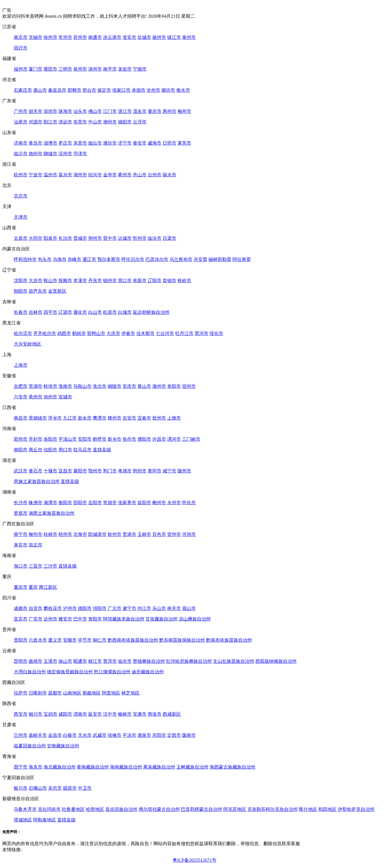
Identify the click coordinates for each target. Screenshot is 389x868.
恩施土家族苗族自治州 (37, 481)
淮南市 (65, 386)
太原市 (21, 238)
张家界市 (127, 503)
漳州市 (95, 69)
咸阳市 (65, 714)
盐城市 (144, 37)
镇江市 (174, 37)
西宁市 (21, 767)
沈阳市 (21, 281)
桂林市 (50, 534)
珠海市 (65, 111)
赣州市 (114, 418)
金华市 (110, 175)
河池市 (189, 534)
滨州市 (65, 154)
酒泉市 (144, 735)
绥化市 (216, 333)
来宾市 (21, 545)
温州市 (50, 175)
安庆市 (129, 386)
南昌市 (21, 418)
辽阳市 (155, 281)
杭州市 (21, 175)
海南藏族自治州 (126, 767)
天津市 (21, 217)
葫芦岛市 (38, 291)
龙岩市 (125, 69)
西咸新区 (172, 714)
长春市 (21, 312)
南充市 (174, 608)
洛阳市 (50, 439)
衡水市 (183, 90)
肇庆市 (155, 111)
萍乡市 (55, 418)
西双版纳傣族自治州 (276, 661)
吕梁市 (169, 238)
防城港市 (97, 534)
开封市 (35, 439)
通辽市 (89, 259)
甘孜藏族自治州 (161, 619)
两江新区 (48, 587)
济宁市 (125, 143)
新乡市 (114, 439)
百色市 (159, 534)
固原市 (70, 788)
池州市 (50, 397)
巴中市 (80, 619)
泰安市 (140, 143)
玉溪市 (50, 661)
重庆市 (21, 587)
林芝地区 (131, 693)
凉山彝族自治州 (195, 619)
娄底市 (21, 513)
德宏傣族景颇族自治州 (70, 672)
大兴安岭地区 (27, 344)
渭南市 (80, 714)
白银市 (70, 735)
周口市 (65, 450)
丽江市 (95, 661)
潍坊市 (110, 143)
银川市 (21, 788)
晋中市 (110, 238)
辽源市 (65, 312)
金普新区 (57, 291)
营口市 (125, 281)
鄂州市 (95, 471)
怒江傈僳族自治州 (112, 672)
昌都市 (55, 693)
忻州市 (140, 238)
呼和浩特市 (25, 259)
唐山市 (40, 90)
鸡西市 (64, 333)
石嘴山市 (38, 788)
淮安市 (129, 37)
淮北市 (100, 386)
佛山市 (95, 111)
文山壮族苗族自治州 (234, 661)
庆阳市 (159, 735)
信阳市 (50, 450)
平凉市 (129, 735)
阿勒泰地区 (45, 820)
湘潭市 (50, 503)
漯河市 (174, 439)
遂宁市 (129, 608)
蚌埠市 (50, 386)
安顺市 (70, 640)
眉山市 (189, 608)
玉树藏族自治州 (192, 767)
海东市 (35, 767)
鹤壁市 (100, 439)
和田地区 (327, 809)
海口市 (21, 566)
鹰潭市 (100, 418)
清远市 (65, 122)
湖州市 (80, 175)
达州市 (50, 619)
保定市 (104, 90)
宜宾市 (21, 619)
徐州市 (50, 37)
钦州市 (114, 534)
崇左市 (35, 545)
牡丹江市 (184, 333)
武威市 (100, 735)
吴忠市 (55, 788)
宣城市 (65, 397)
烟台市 (95, 143)
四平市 (50, 312)
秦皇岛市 (57, 90)
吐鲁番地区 (73, 809)
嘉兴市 (65, 175)
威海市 (155, 143)
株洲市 (35, 503)
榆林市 (125, 714)
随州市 (184, 471)
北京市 (21, 196)
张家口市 (121, 90)
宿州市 (189, 386)
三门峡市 (191, 439)
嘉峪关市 (38, 735)
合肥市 (21, 386)
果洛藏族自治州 (159, 767)
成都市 (21, 608)
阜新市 (140, 281)
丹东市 (95, 281)
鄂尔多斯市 (109, 259)
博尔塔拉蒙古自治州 (159, 809)
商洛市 (155, 714)
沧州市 (153, 90)
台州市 (155, 175)
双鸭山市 (96, 333)
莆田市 (50, 69)
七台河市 (165, 333)
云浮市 (140, 122)
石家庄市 (23, 90)
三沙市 (50, 566)
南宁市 (21, 534)
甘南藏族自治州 (63, 746)
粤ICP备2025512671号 (194, 860)
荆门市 (110, 471)
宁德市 (140, 69)
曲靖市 (35, 661)
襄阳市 (80, 471)
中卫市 (85, 788)
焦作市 (129, 439)
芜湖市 (35, 386)
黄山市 (144, 386)
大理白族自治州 (30, 672)
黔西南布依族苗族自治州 (133, 640)
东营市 (80, 143)
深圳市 (50, 111)
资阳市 (95, 619)
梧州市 (65, 534)
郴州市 (159, 503)
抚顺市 (65, 281)
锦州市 (110, 281)
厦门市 (35, 69)
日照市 (169, 143)
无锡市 (35, 37)
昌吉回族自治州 (121, 809)
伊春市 (128, 333)
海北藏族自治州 (60, 767)
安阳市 (85, 439)
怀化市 (189, 503)
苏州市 (80, 37)
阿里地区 (111, 693)
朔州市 (95, 238)
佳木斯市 (145, 333)
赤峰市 (74, 259)
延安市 (95, 714)
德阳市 (85, 608)
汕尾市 (21, 122)
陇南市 (189, 735)
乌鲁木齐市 (25, 809)
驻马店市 (82, 450)
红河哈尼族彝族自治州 (189, 661)
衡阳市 (65, 503)
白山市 (95, 312)
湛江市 (125, 111)
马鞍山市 (82, 386)
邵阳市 (80, 503)
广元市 (114, 608)
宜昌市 (65, 471)
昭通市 (80, 661)
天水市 (85, 735)
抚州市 (159, 418)
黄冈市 (155, 471)
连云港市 (112, 37)
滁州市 (159, 386)
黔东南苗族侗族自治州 (182, 640)
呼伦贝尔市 (133, 259)
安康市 (140, 714)
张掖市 (114, 735)
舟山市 (140, 175)
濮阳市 (144, 439)
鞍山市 (50, 281)
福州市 (21, 69)
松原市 (110, 312)
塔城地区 (23, 820)
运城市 (125, 238)
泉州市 (80, 69)
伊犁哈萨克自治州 (356, 809)
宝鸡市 (50, 714)
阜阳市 (174, 386)
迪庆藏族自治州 (148, 672)
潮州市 (110, 122)
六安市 (21, 397)
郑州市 (21, 439)
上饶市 (174, 418)
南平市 (110, 69)
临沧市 (125, 661)
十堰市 (50, 471)
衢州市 (125, 175)
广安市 (35, 619)
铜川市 (35, 714)
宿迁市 (21, 48)
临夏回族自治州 (30, 746)
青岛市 (35, 143)
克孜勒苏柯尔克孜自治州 (273, 809)
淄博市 (50, 143)
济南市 (21, 143)
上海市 (21, 365)
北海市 (80, 534)
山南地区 (72, 693)
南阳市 (21, 450)
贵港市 (129, 534)
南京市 (21, 37)
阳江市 (50, 122)
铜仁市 (100, 640)
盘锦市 (169, 281)
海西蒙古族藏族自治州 (232, 767)
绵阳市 (100, 608)
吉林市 (35, 312)
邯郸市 (74, 90)
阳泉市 (50, 238)
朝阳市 (21, 291)
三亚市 (35, 566)
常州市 (65, 37)
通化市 (80, 312)
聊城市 (50, 154)
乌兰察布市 (181, 259)
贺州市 (174, 534)
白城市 (125, 312)
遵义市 (55, 640)
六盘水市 (38, 640)
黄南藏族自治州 (93, 767)
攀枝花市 (53, 608)
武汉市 (21, 471)
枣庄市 (65, 143)
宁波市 (35, 175)
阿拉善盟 (242, 259)
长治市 (65, 238)
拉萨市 (21, 693)
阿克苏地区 (235, 809)
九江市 (70, 418)
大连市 (35, 281)
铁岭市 (184, 281)
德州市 (35, 154)
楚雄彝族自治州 (149, 661)
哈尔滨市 (23, 333)
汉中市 (110, 714)
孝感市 (125, 471)
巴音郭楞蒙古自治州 (202, 809)
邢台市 (89, 90)
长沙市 (21, 503)
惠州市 (169, 111)
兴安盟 (200, 259)
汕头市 (80, 111)
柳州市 (35, 534)
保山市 (65, 661)
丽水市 (169, 175)
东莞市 (80, 122)
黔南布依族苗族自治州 (229, 640)
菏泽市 (80, 154)
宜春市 (144, 418)
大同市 (35, 238)
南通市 (95, 37)
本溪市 (80, 281)
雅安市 (65, 619)
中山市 (95, 122)
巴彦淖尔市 (157, 259)
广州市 (21, 111)
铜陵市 (114, 386)
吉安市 (129, 418)
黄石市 (35, 471)
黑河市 (202, 333)
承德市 (139, 90)
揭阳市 (125, 122)
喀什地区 (308, 809)
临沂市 (21, 154)
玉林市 (144, 534)
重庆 (33, 587)
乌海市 (60, 259)
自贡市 (35, 608)
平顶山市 (68, 439)
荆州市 (140, 471)
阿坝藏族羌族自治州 (124, 619)
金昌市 (55, 735)
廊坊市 (168, 90)
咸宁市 (169, 471)
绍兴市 (95, 175)
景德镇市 (38, 418)
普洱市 (110, 661)
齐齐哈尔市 (45, 333)
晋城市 (80, 238)
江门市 (110, 111)
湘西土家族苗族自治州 (52, 513)
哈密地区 (95, 809)
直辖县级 (102, 450)
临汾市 (155, 238)
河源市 (35, 122)
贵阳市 (21, 640)
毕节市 (85, 640)
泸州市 (70, 608)
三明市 (65, 69)
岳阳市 (95, 503)
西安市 (21, 714)
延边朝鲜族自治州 (151, 312)
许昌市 (159, 439)
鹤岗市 (79, 333)
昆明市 (21, 661)
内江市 (144, 608)
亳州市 (35, 397)
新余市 (85, 418)
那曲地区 (92, 693)
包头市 (45, 259)
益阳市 (144, 503)
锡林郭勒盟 (220, 259)
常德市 (110, 503)
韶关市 (35, 111)
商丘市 (35, 450)
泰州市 (189, 37)
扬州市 (159, 37)
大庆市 (113, 333)
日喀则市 (38, 693)
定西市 (174, 735)
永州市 (174, 503)
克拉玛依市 (49, 809)
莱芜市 (184, 143)
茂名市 (140, 111)
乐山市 (159, 608)
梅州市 (184, 111)
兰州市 (21, 735)
